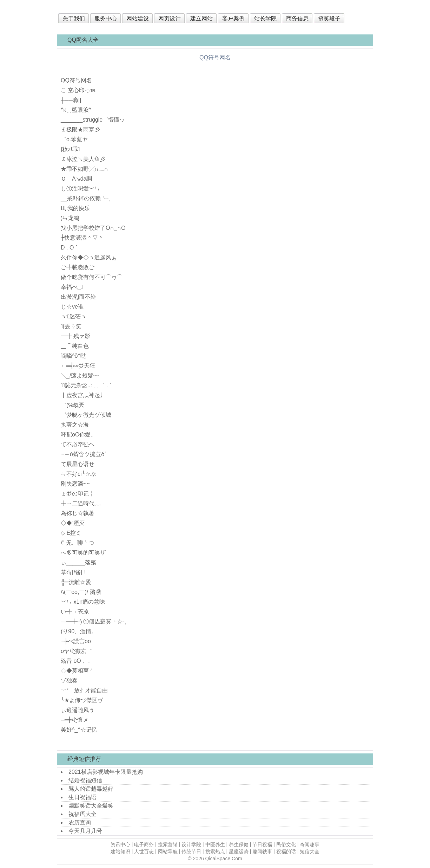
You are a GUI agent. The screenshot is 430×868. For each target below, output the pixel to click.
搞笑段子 (329, 18)
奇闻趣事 (310, 844)
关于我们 (74, 18)
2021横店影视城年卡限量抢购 (106, 772)
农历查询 (80, 822)
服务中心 (106, 18)
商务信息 (297, 18)
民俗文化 (286, 844)
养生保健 (239, 844)
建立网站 (201, 18)
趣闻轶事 (262, 851)
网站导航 (168, 851)
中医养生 (215, 844)
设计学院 (191, 844)
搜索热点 (215, 851)
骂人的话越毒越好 (91, 789)
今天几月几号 (85, 831)
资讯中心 (120, 844)
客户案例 (233, 18)
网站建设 (138, 18)
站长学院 (265, 18)
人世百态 (144, 851)
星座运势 (239, 851)
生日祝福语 (82, 797)
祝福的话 (286, 851)
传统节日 (191, 851)
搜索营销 (168, 844)
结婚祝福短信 (85, 780)
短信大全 (310, 851)
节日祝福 (262, 844)
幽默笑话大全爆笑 (91, 806)
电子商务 (144, 844)
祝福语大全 (82, 814)
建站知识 (120, 851)
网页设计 (170, 18)
